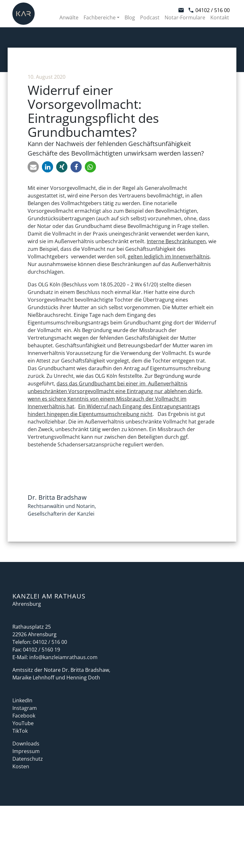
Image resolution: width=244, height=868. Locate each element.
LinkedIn (22, 700)
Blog (130, 17)
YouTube (23, 723)
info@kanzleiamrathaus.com (63, 657)
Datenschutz (28, 759)
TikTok (20, 731)
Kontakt (220, 17)
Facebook (24, 716)
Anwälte (69, 17)
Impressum (26, 751)
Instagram (25, 708)
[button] (33, 167)
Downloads (26, 744)
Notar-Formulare (185, 17)
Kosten (21, 766)
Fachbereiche (100, 17)
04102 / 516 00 (209, 10)
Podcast (150, 17)
